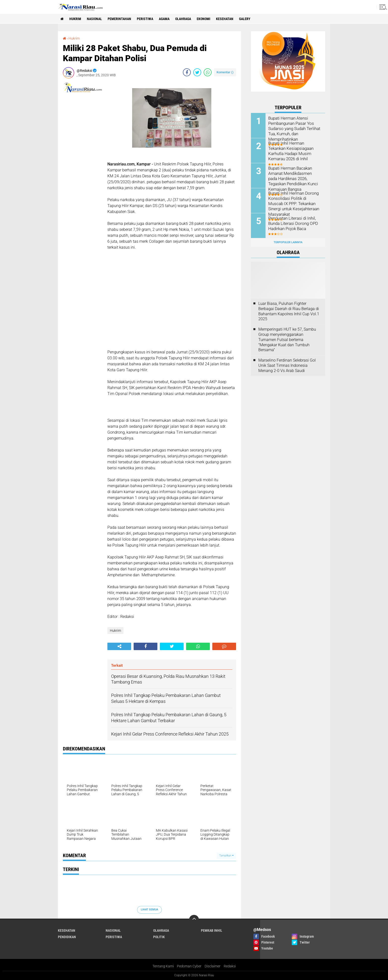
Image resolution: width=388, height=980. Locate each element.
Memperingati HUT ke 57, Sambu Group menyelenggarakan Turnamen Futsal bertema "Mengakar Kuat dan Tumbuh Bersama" (287, 340)
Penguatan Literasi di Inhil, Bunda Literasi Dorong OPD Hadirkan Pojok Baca (292, 223)
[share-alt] (119, 646)
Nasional (94, 19)
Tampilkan (226, 856)
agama (164, 19)
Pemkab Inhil (212, 930)
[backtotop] (194, 920)
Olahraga (183, 19)
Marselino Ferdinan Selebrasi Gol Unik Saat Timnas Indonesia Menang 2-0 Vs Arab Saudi (287, 365)
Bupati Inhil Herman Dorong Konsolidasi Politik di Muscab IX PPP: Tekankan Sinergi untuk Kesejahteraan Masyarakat (294, 203)
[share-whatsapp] (208, 72)
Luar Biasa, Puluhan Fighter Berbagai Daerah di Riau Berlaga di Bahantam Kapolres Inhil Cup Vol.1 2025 (289, 311)
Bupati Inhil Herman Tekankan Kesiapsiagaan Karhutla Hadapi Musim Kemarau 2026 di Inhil (295, 151)
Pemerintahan (119, 19)
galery (245, 19)
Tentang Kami (163, 966)
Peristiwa (145, 19)
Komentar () (225, 72)
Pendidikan (67, 937)
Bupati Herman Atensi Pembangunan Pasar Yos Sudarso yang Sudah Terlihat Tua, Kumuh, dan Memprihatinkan (293, 128)
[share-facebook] (187, 72)
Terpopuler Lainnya (288, 242)
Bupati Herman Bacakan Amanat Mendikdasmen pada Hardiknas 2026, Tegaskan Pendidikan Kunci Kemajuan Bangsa (294, 178)
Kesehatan (225, 19)
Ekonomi (204, 19)
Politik (159, 937)
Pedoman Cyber (189, 966)
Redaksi (230, 966)
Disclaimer (213, 966)
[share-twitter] (197, 72)
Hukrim (75, 19)
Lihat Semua (149, 910)
